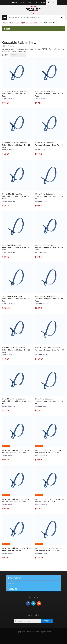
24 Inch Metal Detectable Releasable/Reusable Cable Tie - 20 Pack (49, 299)
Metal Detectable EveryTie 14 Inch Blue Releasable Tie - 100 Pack (16, 500)
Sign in (30, 2)
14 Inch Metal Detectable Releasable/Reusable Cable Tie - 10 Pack (16, 196)
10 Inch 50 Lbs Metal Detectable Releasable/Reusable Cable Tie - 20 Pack (16, 94)
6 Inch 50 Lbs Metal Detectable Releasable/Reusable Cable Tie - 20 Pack (16, 350)
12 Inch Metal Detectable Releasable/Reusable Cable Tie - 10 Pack (49, 145)
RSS (39, 603)
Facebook (28, 603)
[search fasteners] (62, 17)
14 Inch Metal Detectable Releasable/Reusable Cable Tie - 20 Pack (16, 247)
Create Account (18, 2)
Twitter (33, 603)
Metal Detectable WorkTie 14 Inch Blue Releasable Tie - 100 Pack (48, 549)
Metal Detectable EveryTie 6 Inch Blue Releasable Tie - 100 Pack (50, 500)
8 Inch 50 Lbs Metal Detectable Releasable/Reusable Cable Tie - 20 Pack (16, 401)
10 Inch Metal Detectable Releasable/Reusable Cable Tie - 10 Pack (49, 94)
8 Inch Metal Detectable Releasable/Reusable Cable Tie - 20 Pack (49, 401)
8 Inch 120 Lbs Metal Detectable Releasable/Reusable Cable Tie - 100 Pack (49, 350)
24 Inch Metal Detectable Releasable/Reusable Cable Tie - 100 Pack (17, 299)
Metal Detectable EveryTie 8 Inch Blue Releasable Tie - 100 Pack (17, 549)
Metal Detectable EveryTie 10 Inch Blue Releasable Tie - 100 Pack (16, 451)
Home (6, 23)
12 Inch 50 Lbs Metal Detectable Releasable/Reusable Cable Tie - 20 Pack (16, 145)
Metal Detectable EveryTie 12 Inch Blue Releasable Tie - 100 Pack (48, 451)
